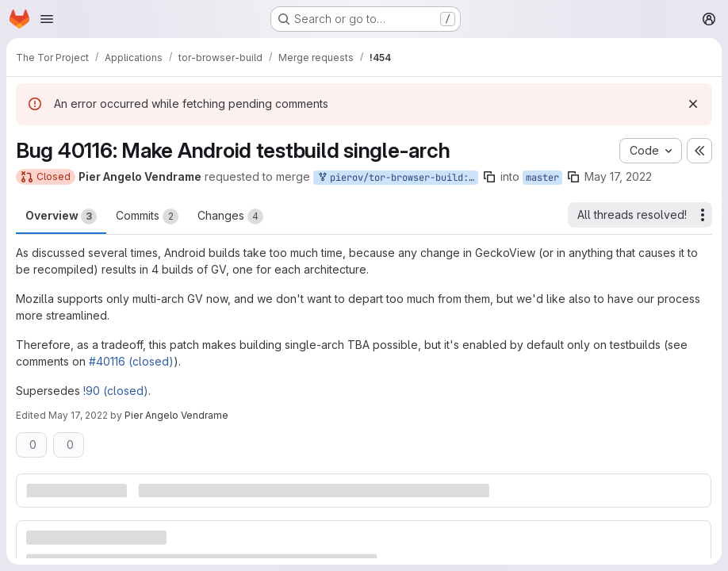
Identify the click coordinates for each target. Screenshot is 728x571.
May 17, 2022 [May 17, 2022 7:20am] (618, 176)
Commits (147, 217)
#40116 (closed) (131, 361)
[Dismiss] (693, 104)
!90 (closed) (116, 391)
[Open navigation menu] (47, 19)
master (542, 178)
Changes (230, 217)
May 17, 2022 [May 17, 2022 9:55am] (78, 415)
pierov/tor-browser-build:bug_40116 (397, 178)
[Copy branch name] (489, 177)
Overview (61, 217)
